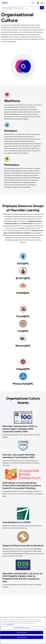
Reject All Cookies (22, 633)
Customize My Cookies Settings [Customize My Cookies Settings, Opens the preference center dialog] (22, 628)
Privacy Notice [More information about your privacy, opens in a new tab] (10, 625)
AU (33, 3)
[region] (23, 631)
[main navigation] (4, 3)
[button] (42, 3)
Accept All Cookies (22, 637)
